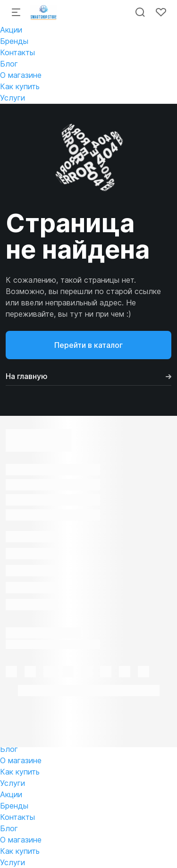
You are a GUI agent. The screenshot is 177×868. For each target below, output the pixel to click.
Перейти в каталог (88, 345)
